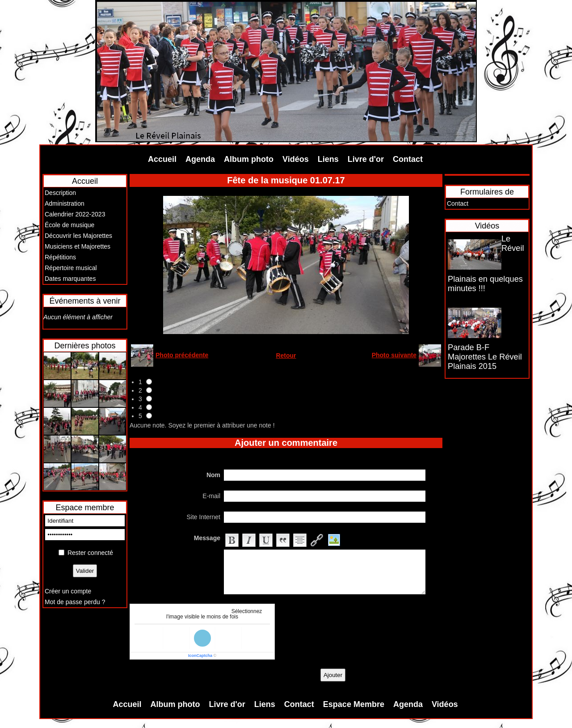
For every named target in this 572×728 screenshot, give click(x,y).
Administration (65, 203)
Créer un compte (68, 591)
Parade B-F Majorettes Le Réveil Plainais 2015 (485, 357)
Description (60, 193)
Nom (213, 475)
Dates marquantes (70, 279)
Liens (328, 159)
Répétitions (60, 257)
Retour (286, 356)
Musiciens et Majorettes (78, 246)
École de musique (69, 225)
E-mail (211, 496)
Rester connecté (90, 553)
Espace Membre (354, 704)
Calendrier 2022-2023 (75, 214)
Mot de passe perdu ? (75, 602)
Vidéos (296, 159)
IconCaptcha (200, 656)
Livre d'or (366, 159)
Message (207, 538)
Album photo (249, 159)
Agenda (200, 159)
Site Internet (204, 517)
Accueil (162, 159)
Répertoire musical (71, 268)
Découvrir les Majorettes (78, 236)
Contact (408, 159)
